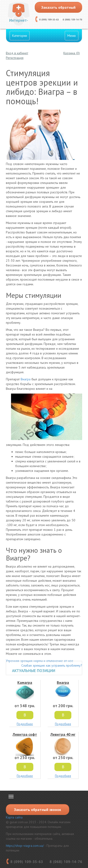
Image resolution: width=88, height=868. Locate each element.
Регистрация (15, 58)
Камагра (25, 690)
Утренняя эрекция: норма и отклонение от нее (40, 661)
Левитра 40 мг (63, 744)
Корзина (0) (72, 53)
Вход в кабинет (17, 53)
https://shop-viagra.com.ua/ (25, 846)
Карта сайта (14, 817)
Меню (72, 36)
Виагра (26, 379)
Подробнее (25, 724)
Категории (20, 36)
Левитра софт (25, 744)
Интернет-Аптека (19, 22)
